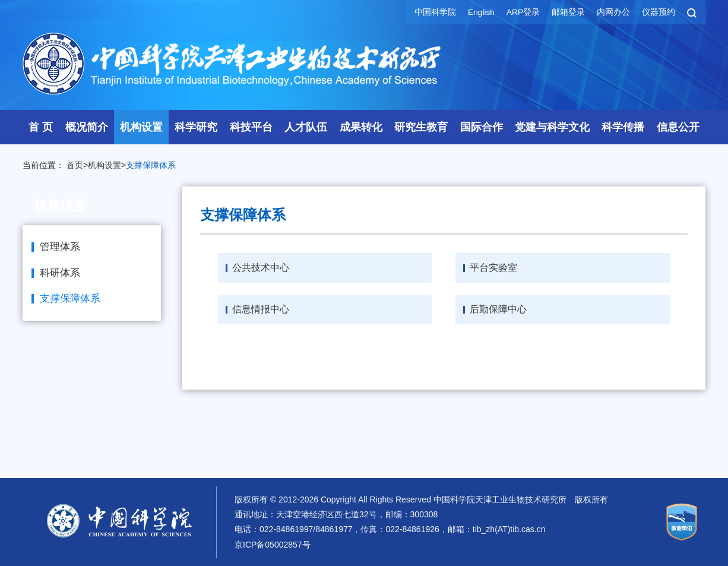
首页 (75, 165)
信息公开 (678, 127)
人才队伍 (306, 127)
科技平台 (251, 127)
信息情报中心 (261, 309)
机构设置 (141, 127)
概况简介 (87, 127)
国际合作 (482, 127)
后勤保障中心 (498, 309)
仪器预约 (659, 12)
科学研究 (196, 127)
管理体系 (60, 247)
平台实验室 (493, 268)
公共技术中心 (261, 268)
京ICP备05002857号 (273, 544)
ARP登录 (523, 12)
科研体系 (60, 273)
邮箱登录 (568, 12)
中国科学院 (434, 12)
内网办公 (613, 12)
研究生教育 (421, 127)
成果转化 (361, 127)
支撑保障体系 (151, 165)
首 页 (41, 127)
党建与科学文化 (552, 127)
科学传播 (623, 127)
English (480, 12)
